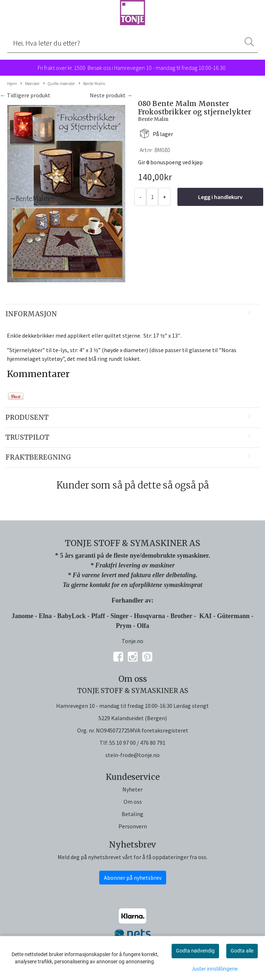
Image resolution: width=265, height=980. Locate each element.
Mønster (30, 84)
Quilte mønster (59, 84)
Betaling (132, 814)
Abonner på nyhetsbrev (133, 878)
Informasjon (31, 314)
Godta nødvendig (195, 951)
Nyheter (132, 789)
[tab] (132, 314)
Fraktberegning (38, 457)
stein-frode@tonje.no (132, 755)
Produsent (27, 417)
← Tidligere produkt (25, 95)
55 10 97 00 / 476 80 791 (137, 743)
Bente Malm (92, 84)
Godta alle (242, 951)
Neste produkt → (111, 95)
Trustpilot (27, 437)
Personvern (133, 826)
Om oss (133, 802)
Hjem (12, 83)
